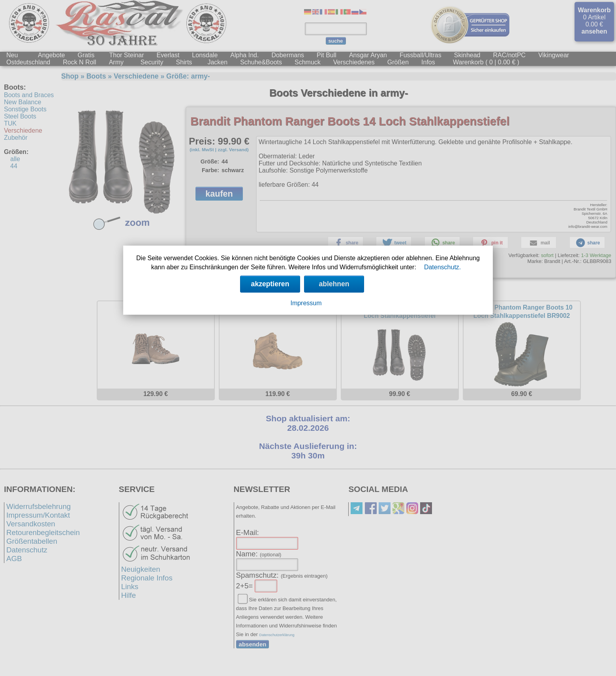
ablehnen (334, 284)
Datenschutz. (442, 267)
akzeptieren (270, 284)
